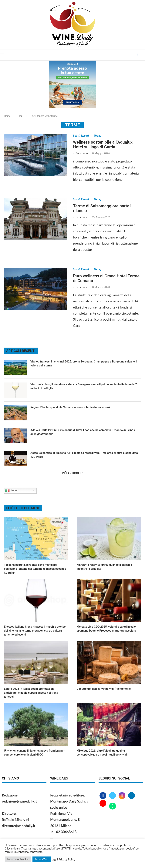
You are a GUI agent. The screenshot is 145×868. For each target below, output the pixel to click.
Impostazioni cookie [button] (18, 859)
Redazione (82, 153)
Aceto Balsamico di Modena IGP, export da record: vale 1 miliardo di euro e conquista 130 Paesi (84, 456)
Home (7, 116)
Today (99, 136)
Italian (12, 491)
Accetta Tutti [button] (42, 859)
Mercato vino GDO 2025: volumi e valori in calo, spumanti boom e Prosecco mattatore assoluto (107, 629)
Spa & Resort (82, 136)
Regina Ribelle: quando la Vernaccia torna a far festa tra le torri (70, 408)
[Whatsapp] (113, 807)
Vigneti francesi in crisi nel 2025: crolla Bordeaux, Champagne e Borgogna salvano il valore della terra (84, 364)
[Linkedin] (132, 796)
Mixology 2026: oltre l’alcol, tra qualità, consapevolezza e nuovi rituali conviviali (102, 753)
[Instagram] (122, 796)
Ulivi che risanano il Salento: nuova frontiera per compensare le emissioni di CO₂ (34, 753)
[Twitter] (113, 796)
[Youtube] (103, 807)
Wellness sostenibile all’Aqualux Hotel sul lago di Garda (103, 145)
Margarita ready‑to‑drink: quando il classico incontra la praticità (104, 568)
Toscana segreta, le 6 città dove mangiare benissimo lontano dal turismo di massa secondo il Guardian (36, 569)
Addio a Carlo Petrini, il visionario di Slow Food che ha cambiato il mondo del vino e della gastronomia (83, 433)
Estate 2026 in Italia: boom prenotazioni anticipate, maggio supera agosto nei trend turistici (31, 693)
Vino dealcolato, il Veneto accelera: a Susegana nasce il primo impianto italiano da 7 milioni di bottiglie (84, 387)
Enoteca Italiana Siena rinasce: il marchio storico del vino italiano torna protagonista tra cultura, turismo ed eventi (35, 631)
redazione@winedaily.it (19, 802)
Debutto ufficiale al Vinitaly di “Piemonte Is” (104, 689)
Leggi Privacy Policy (63, 859)
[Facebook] (138, 55)
